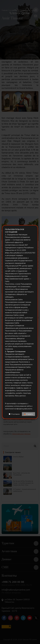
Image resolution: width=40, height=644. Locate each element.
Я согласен (16, 414)
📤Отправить (28, 414)
